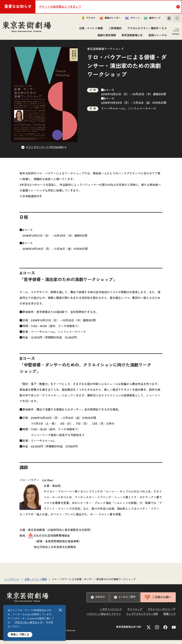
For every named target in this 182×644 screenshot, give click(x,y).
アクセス (86, 19)
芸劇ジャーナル (157, 36)
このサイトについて (111, 613)
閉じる (61, 610)
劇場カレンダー (108, 19)
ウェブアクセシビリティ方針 (142, 618)
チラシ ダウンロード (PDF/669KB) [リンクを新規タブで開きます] (45, 151)
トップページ (12, 583)
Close (179, 7)
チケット (130, 19)
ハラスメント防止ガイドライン (104, 618)
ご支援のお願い (158, 601)
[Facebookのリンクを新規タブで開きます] (165, 631)
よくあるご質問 (125, 601)
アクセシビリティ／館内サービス (147, 29)
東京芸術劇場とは (132, 36)
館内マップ (150, 19)
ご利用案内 (114, 29)
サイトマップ (135, 613)
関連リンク (170, 618)
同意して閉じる (20, 635)
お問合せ (98, 601)
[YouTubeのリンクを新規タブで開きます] (174, 631)
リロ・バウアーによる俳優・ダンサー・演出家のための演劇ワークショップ (94, 583)
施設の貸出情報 (106, 36)
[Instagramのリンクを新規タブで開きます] (157, 631)
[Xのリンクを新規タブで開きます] (149, 631)
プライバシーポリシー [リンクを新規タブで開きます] (27, 623)
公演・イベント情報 (90, 29)
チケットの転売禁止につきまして (60, 7)
